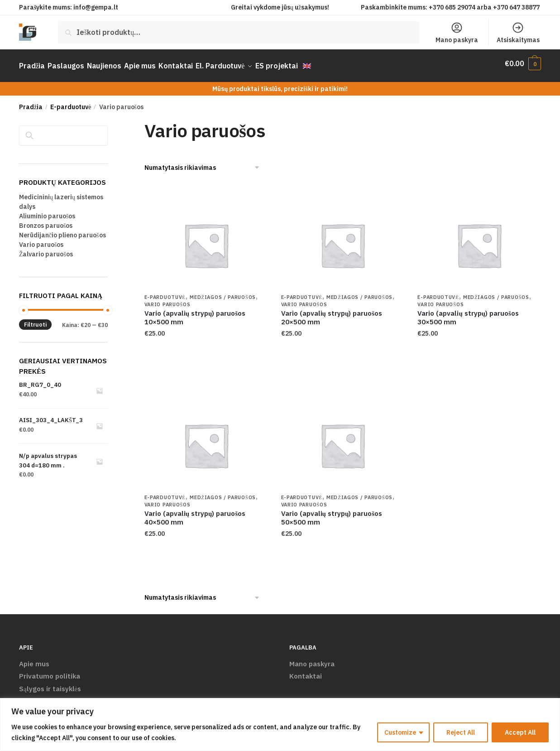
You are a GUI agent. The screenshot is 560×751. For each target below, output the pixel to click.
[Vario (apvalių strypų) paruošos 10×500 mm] (206, 240)
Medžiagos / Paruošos (223, 292)
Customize (400, 732)
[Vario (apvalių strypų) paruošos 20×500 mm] (343, 240)
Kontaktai (306, 671)
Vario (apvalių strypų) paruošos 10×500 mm (195, 313)
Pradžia (31, 102)
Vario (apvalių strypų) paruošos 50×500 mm (332, 513)
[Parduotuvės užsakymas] (202, 163)
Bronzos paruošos (46, 220)
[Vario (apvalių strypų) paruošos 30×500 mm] (479, 240)
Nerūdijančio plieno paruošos (62, 230)
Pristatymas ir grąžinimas (61, 696)
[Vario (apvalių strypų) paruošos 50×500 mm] (343, 440)
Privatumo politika (50, 671)
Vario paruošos (168, 299)
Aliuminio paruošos (47, 211)
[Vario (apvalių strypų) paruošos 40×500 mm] (206, 440)
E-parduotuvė (71, 102)
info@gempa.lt (96, 7)
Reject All (461, 732)
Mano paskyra (457, 33)
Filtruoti (35, 320)
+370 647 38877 (517, 7)
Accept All (520, 732)
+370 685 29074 (452, 7)
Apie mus (34, 659)
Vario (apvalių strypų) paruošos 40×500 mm (195, 513)
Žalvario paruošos (46, 249)
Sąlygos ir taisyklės (50, 684)
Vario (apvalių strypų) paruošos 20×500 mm (332, 313)
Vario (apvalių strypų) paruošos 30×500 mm (468, 313)
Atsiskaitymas (518, 33)
